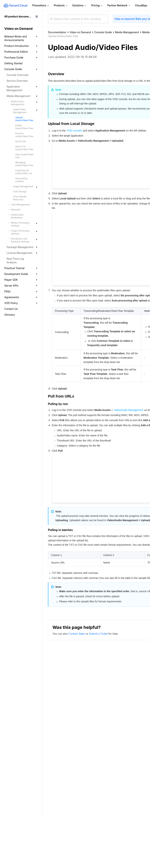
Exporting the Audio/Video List (24, 172)
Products (61, 6)
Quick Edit (20, 141)
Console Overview (18, 75)
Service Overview (17, 81)
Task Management (20, 205)
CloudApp (141, 5)
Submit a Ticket (99, 634)
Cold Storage (20, 191)
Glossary (10, 315)
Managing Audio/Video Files (24, 164)
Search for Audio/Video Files (24, 148)
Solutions (80, 6)
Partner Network (119, 6)
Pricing (97, 6)
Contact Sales (77, 634)
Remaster (16, 210)
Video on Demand (80, 32)
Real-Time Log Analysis (15, 260)
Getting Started (13, 63)
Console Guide (103, 32)
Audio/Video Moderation (17, 216)
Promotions (41, 6)
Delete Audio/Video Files (24, 127)
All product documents (18, 16)
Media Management (127, 32)
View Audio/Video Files (24, 156)
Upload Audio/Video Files (24, 119)
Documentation (57, 32)
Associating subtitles (21, 180)
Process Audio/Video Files (24, 135)
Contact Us (11, 309)
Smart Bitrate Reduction (20, 198)
